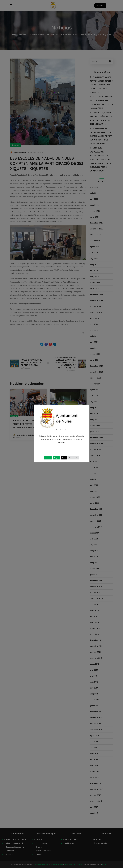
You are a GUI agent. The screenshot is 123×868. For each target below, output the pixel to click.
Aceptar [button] (56, 458)
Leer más (48, 458)
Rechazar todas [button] (74, 458)
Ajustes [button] (64, 458)
